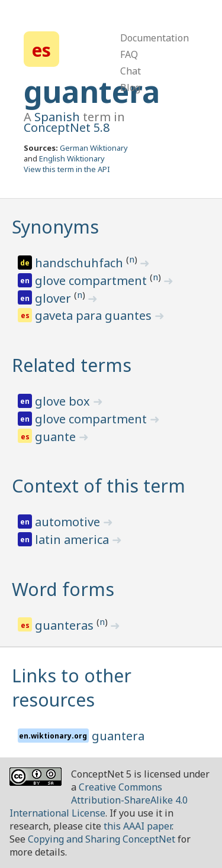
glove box (64, 401)
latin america (73, 540)
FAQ (129, 54)
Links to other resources (72, 688)
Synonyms (55, 227)
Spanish (57, 117)
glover (54, 298)
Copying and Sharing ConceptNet (102, 839)
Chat (131, 71)
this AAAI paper (138, 826)
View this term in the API (67, 169)
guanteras (66, 625)
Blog (130, 88)
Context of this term (99, 486)
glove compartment (92, 281)
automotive (69, 522)
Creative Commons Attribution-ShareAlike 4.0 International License (99, 800)
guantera (92, 92)
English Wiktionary (72, 158)
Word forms (63, 589)
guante (57, 437)
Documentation (155, 38)
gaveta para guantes (95, 315)
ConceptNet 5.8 (67, 127)
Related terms (72, 365)
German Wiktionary (94, 148)
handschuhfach (81, 263)
